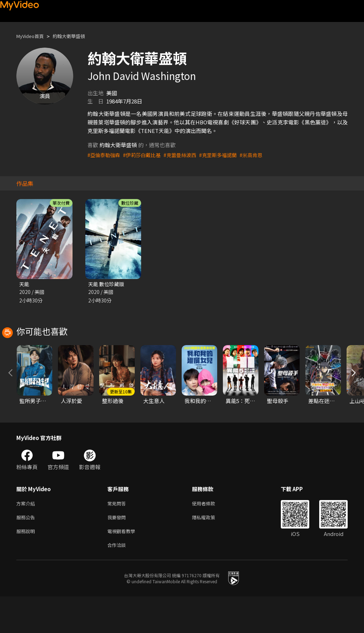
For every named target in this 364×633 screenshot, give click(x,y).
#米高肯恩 (261, 155)
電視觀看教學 (123, 566)
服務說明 (27, 566)
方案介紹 (27, 536)
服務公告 (27, 551)
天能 (25, 284)
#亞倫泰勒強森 (105, 155)
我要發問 (118, 551)
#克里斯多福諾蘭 (226, 155)
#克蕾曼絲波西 (186, 155)
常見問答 (118, 536)
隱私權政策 (210, 551)
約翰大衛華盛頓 (76, 36)
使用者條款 (210, 536)
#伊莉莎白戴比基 (145, 155)
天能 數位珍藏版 (107, 284)
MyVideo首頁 (33, 36)
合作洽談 (118, 581)
